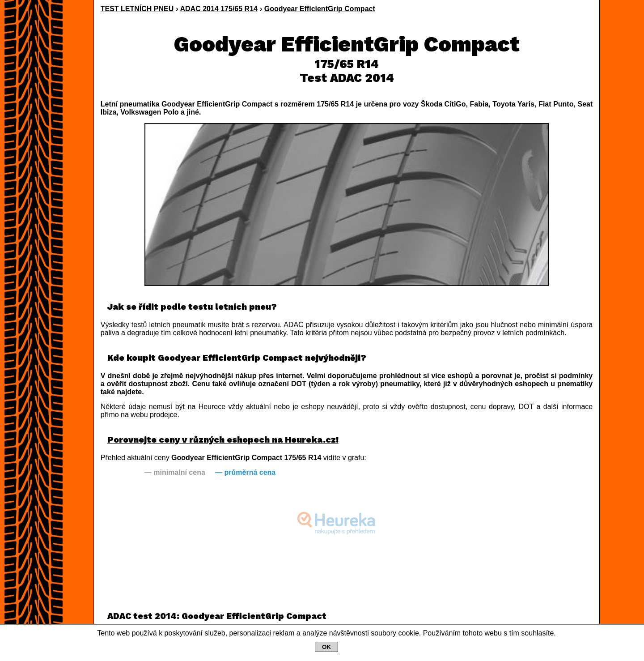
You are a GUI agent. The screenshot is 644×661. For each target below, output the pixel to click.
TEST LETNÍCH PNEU (137, 9)
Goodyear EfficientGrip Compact (320, 9)
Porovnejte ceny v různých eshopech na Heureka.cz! (223, 440)
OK (326, 647)
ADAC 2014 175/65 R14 (219, 9)
